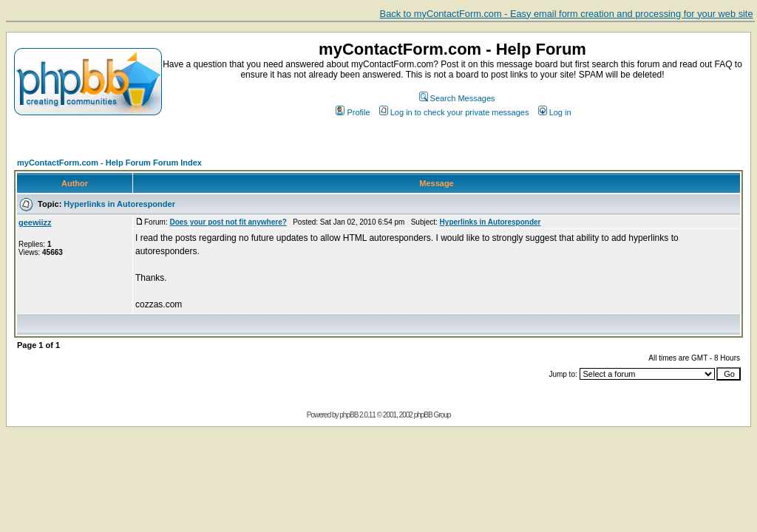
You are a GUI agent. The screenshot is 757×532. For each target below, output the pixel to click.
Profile (353, 112)
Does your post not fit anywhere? (228, 222)
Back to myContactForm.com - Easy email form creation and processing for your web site (567, 14)
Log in (555, 112)
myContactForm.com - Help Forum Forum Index (109, 163)
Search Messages (457, 98)
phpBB (349, 415)
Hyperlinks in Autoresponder (119, 204)
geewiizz (35, 222)
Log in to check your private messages (454, 112)
